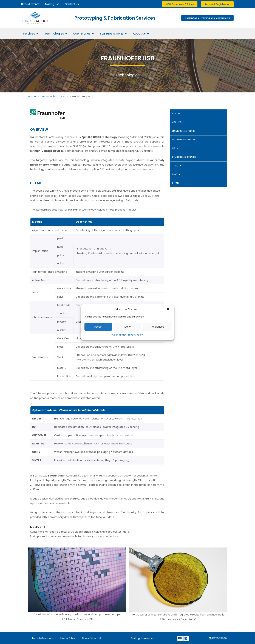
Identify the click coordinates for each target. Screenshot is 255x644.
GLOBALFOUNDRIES (183, 140)
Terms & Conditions (43, 638)
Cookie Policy (119, 335)
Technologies (48, 97)
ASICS (64, 97)
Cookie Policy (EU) (91, 638)
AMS (176, 114)
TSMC (177, 166)
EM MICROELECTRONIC (185, 131)
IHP (175, 148)
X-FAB (177, 183)
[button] (168, 309)
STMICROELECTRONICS (186, 157)
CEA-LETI (178, 122)
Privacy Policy (135, 335)
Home (32, 97)
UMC (176, 174)
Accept (98, 327)
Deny (127, 327)
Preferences (157, 327)
